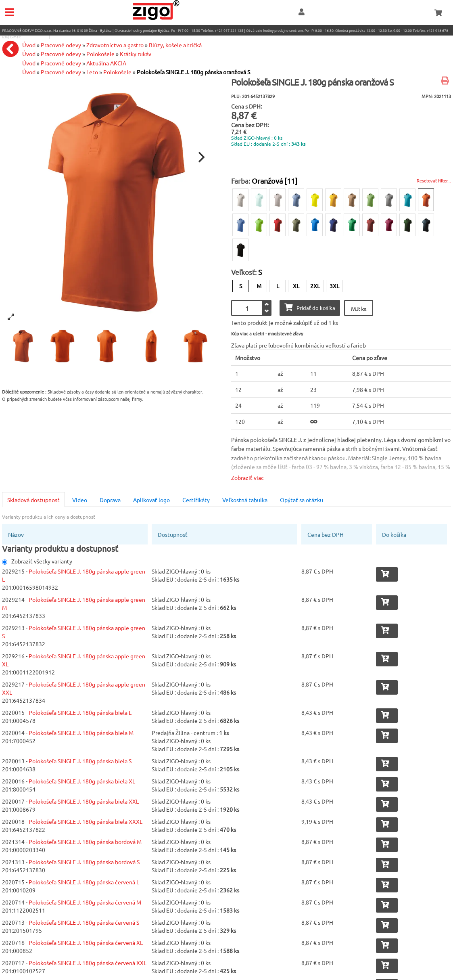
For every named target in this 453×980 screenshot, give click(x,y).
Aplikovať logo (151, 500)
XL (296, 286)
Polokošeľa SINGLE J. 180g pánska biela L (80, 712)
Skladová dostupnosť (33, 500)
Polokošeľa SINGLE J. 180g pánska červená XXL (88, 963)
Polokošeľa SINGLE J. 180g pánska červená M (85, 902)
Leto (92, 72)
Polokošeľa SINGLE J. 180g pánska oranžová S (193, 72)
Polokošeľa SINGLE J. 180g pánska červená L (84, 882)
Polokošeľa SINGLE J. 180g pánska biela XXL (84, 801)
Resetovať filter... (434, 180)
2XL (315, 286)
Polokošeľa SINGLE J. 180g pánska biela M (81, 733)
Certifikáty (196, 500)
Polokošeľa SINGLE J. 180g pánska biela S (80, 761)
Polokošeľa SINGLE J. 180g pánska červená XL (86, 942)
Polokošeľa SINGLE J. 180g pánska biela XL (82, 781)
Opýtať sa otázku (302, 500)
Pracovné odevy (61, 63)
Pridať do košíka (310, 307)
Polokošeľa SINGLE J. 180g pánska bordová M (85, 842)
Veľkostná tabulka (245, 500)
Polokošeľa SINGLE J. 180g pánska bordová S (84, 862)
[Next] (201, 157)
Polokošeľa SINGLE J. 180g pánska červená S (84, 922)
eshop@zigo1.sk (35, 37)
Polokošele (117, 72)
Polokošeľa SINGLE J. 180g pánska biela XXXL (86, 821)
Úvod (29, 63)
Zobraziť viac (247, 477)
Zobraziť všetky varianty (37, 561)
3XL (334, 286)
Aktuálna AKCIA (106, 63)
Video (80, 500)
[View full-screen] (11, 317)
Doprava (110, 500)
